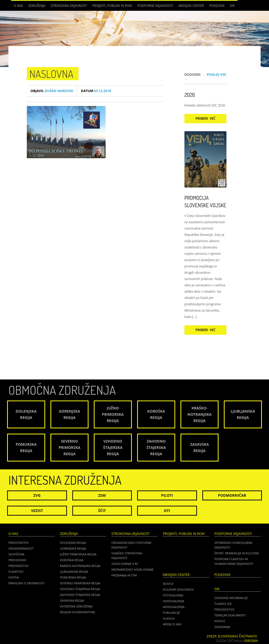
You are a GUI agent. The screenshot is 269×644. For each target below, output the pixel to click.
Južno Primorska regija (78, 554)
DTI (167, 511)
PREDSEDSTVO (224, 609)
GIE (232, 6)
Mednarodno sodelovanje (133, 569)
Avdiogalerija (174, 607)
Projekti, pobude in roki (112, 6)
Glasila (169, 618)
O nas (18, 6)
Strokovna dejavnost (69, 6)
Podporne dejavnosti (155, 6)
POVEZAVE (217, 6)
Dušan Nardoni (52, 91)
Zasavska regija (72, 600)
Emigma (251, 641)
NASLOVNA (51, 74)
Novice (168, 584)
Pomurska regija (73, 577)
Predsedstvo (19, 566)
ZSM (102, 495)
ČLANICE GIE (223, 604)
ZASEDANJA (222, 627)
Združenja (37, 6)
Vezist (37, 511)
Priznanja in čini (124, 575)
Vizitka (14, 577)
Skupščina (16, 554)
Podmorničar (232, 495)
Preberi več (205, 118)
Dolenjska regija (73, 543)
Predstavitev (19, 543)
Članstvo (16, 572)
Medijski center (191, 6)
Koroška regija (72, 560)
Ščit (102, 511)
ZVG (37, 495)
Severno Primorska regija (80, 583)
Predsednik (17, 560)
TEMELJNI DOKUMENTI (230, 615)
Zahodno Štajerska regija (80, 595)
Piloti (167, 495)
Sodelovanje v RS (125, 564)
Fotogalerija (173, 595)
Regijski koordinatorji (77, 612)
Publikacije (171, 613)
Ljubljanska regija (74, 572)
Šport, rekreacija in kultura (237, 553)
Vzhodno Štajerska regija (80, 589)
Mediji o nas (172, 624)
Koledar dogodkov (178, 589)
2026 (190, 95)
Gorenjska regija (73, 548)
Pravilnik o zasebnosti (26, 583)
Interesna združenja (76, 606)
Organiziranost (21, 548)
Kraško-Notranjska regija (80, 566)
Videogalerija (174, 601)
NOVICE (220, 621)
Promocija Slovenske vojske (205, 201)
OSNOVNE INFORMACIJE (231, 598)
